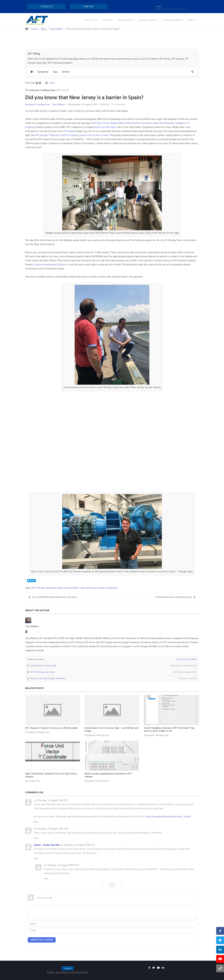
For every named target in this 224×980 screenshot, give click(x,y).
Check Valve (79, 588)
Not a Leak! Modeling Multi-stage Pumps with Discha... (53, 597)
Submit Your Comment (42, 940)
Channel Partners (171, 20)
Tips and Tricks (33, 781)
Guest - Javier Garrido (47, 845)
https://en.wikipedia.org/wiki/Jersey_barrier (168, 817)
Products (90, 20)
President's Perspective (37, 105)
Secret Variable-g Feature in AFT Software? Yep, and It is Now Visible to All (169, 730)
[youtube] (158, 968)
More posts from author (187, 659)
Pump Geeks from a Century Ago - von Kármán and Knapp (112, 730)
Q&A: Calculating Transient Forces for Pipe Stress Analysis (51, 775)
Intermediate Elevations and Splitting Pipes (175, 597)
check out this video (105, 127)
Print (52, 83)
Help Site (89, 7)
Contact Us (46, 7)
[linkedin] (163, 968)
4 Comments (119, 105)
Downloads (124, 20)
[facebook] (149, 968)
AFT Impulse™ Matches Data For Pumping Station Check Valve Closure (72, 135)
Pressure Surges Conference (103, 588)
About (191, 20)
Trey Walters (56, 29)
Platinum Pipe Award (59, 588)
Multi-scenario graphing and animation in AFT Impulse (108, 775)
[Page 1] (112, 885)
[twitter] (154, 968)
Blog (44, 29)
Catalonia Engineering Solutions (50, 265)
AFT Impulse (69, 131)
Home (35, 29)
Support (107, 20)
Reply (36, 822)
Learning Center (146, 20)
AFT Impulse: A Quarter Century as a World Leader (51, 728)
